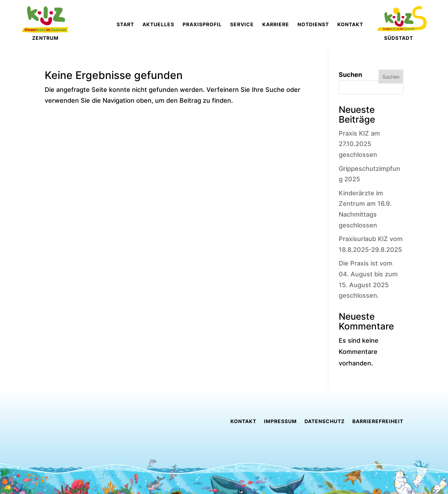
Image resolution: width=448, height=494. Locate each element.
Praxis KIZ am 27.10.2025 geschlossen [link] (359, 144)
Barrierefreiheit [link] (378, 422)
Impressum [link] (280, 422)
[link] (188, 24)
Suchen (350, 75)
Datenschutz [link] (325, 422)
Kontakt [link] (243, 422)
